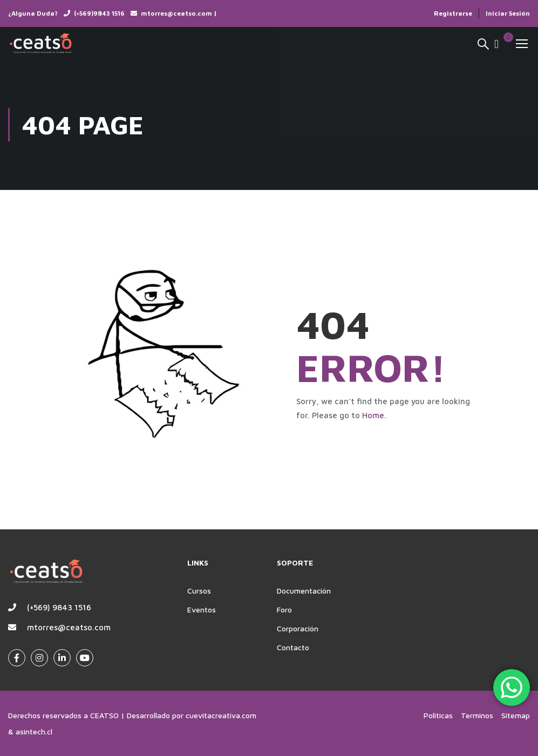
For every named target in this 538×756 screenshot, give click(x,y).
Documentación (304, 591)
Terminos (477, 715)
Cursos (199, 591)
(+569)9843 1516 (99, 13)
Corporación (298, 628)
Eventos (202, 609)
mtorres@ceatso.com (69, 627)
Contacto (293, 647)
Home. (374, 415)
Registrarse (453, 13)
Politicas (438, 715)
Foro (284, 609)
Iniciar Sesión (508, 13)
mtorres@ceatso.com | (179, 13)
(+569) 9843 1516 (59, 607)
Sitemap (516, 715)
